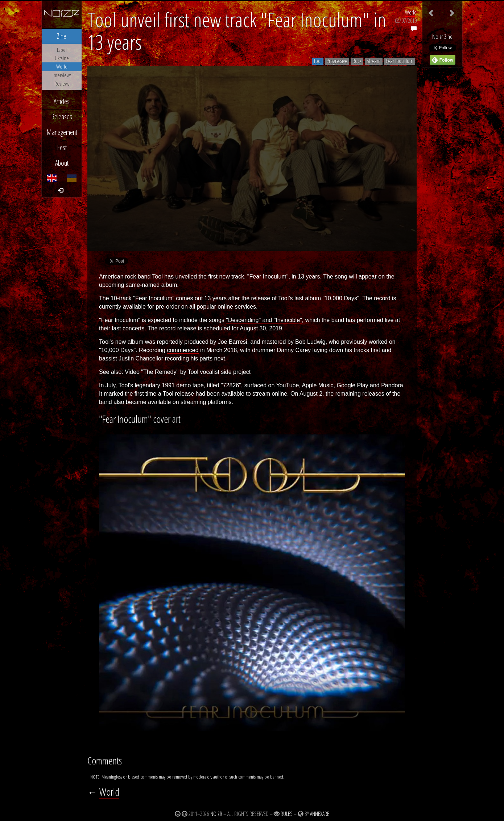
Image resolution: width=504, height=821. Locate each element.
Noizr (216, 814)
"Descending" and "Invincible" (264, 320)
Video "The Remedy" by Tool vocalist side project (188, 372)
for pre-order (163, 307)
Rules (287, 814)
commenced (183, 350)
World (411, 12)
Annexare (320, 814)
